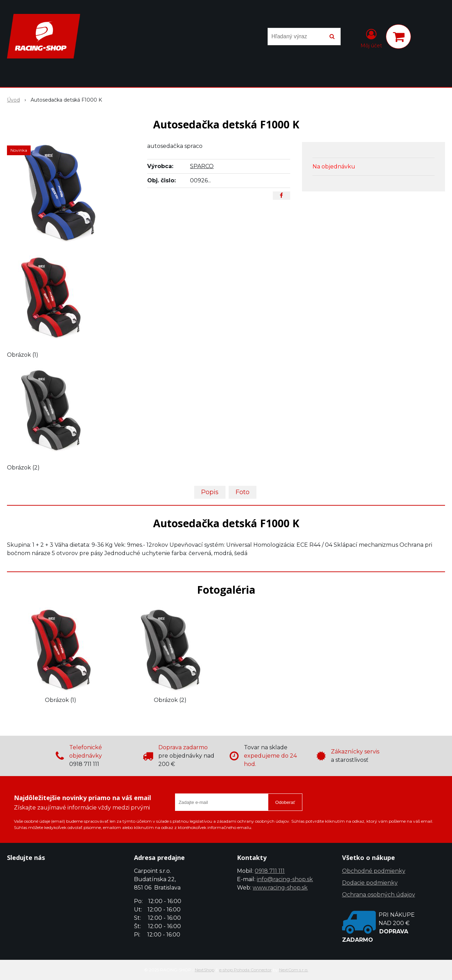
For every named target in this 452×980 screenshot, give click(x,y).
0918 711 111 (270, 871)
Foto (243, 492)
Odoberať (285, 802)
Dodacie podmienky (370, 883)
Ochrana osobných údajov (379, 895)
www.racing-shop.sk (280, 888)
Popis (210, 492)
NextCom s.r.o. (294, 970)
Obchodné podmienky (374, 871)
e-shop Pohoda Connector (245, 970)
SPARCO (202, 166)
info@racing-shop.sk (285, 879)
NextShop (205, 970)
